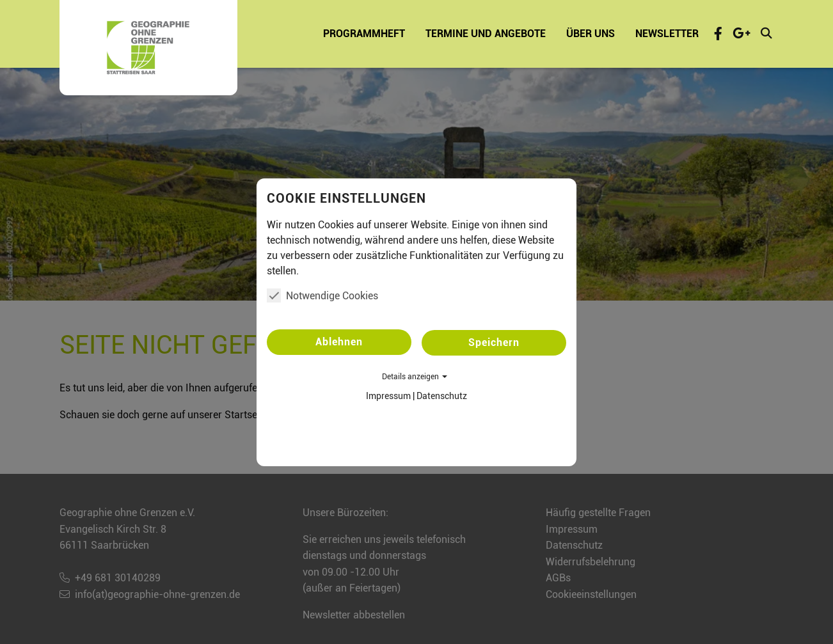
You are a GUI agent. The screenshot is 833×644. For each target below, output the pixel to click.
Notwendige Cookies (322, 295)
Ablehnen (339, 342)
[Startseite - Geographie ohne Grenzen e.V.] (148, 48)
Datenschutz (442, 396)
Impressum (388, 396)
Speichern (494, 342)
